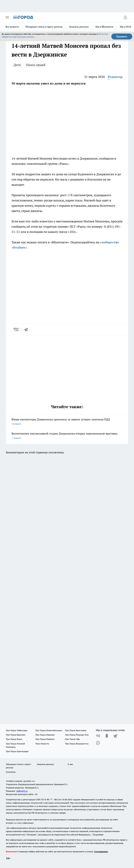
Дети (17, 65)
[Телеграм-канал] (116, 736)
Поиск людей (36, 65)
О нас (70, 764)
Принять (122, 36)
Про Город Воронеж (16, 735)
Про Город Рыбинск (45, 739)
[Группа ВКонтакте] (98, 736)
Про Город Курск (14, 739)
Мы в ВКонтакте (104, 27)
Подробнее (98, 835)
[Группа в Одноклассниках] (107, 736)
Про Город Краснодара (17, 751)
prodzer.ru (31, 806)
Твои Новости (42, 744)
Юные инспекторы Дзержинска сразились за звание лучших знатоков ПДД (67, 422)
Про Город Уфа (72, 739)
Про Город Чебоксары (17, 730)
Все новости (12, 27)
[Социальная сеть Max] (98, 743)
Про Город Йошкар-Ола (77, 735)
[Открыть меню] (7, 17)
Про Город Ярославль (76, 730)
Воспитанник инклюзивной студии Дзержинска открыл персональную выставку (67, 436)
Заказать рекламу (79, 27)
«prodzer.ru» (29, 781)
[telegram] (27, 329)
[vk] (16, 329)
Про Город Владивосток (77, 744)
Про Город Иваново (45, 735)
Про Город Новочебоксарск (49, 730)
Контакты (11, 772)
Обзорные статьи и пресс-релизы (44, 27)
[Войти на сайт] (125, 17)
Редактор (115, 77)
